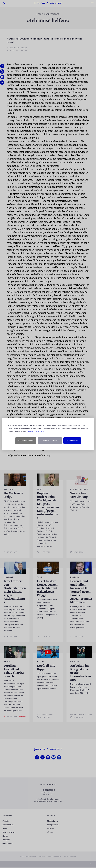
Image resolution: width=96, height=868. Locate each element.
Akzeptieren (72, 441)
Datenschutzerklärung (36, 431)
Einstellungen (50, 441)
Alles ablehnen (26, 441)
